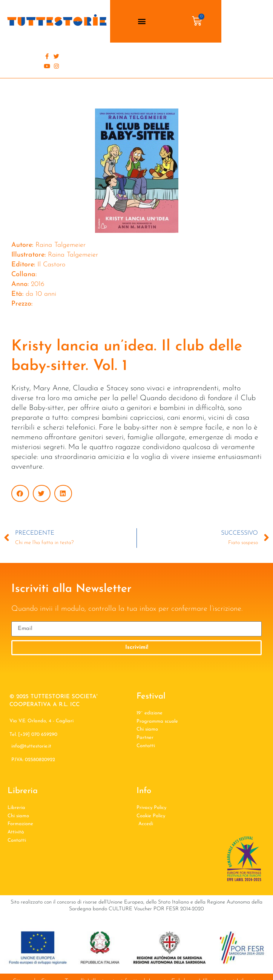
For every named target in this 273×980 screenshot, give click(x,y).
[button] (142, 21)
